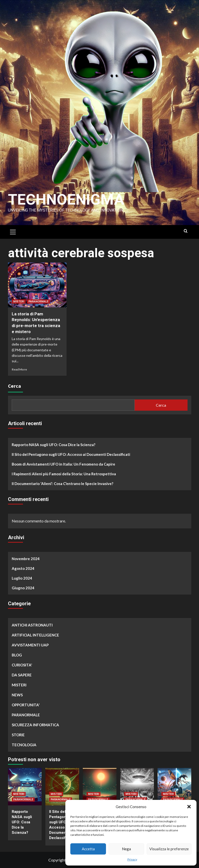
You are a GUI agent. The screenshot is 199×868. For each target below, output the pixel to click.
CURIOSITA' (22, 665)
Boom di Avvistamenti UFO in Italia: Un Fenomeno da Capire (63, 464)
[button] (189, 807)
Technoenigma (66, 199)
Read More (19, 369)
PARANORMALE (38, 302)
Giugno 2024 (23, 588)
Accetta (88, 849)
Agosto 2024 (23, 568)
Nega (126, 849)
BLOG (17, 655)
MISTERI (19, 302)
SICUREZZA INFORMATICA (35, 725)
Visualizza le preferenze (169, 849)
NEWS (17, 695)
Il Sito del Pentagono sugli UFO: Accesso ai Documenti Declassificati (71, 454)
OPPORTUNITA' (26, 705)
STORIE (18, 735)
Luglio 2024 (22, 578)
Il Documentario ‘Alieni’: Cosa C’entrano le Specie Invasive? (62, 484)
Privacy (132, 859)
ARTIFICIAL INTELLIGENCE (35, 635)
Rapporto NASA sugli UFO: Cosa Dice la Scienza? (53, 445)
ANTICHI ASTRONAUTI (32, 625)
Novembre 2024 (26, 559)
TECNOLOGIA (24, 745)
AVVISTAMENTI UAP (30, 645)
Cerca (14, 386)
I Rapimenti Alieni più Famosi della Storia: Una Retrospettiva (64, 474)
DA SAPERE (22, 675)
